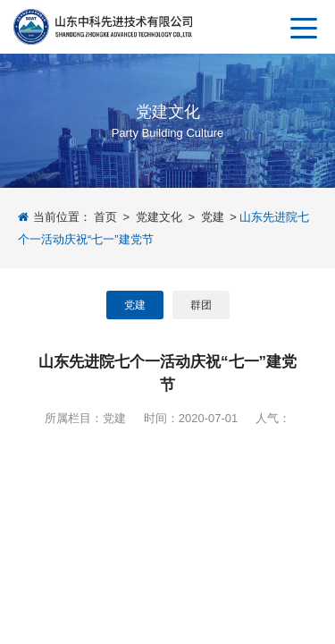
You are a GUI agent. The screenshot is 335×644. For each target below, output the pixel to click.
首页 (105, 217)
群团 (201, 305)
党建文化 (159, 217)
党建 (213, 217)
